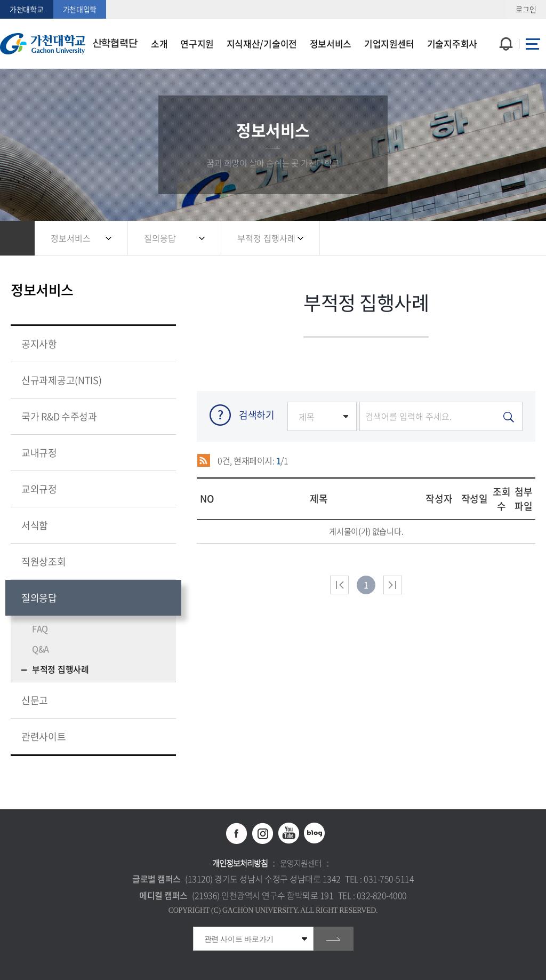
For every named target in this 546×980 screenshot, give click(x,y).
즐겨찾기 (501, 238)
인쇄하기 (522, 238)
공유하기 (479, 238)
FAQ (40, 628)
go (334, 939)
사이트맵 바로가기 (533, 44)
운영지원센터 (301, 863)
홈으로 (17, 238)
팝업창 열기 (505, 24)
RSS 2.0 (203, 460)
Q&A (41, 649)
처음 (339, 585)
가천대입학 (80, 9)
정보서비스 (71, 238)
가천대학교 (27, 9)
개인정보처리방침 (240, 863)
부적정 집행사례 (266, 238)
